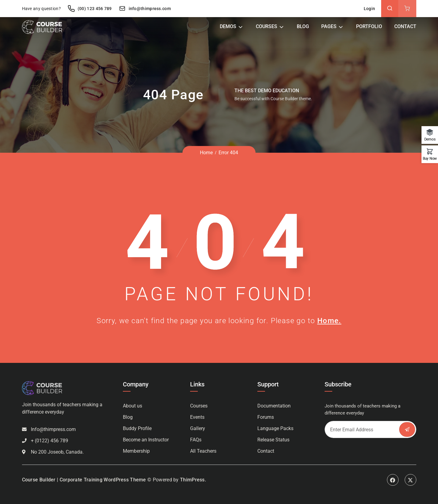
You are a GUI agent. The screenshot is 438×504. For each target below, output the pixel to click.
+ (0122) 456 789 (50, 441)
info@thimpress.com (145, 9)
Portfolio (369, 26)
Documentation (274, 406)
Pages (329, 26)
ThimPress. (193, 480)
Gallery (198, 428)
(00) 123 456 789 (90, 9)
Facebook (393, 480)
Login (370, 9)
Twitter (410, 480)
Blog (303, 26)
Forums (266, 417)
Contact (405, 26)
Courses (267, 26)
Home (206, 153)
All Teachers (203, 451)
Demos (228, 26)
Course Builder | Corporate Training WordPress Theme (84, 480)
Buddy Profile (137, 428)
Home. (329, 321)
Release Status (273, 440)
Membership (136, 451)
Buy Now (430, 158)
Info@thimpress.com (53, 429)
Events (197, 417)
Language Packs (275, 428)
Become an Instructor (146, 440)
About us (133, 406)
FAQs (196, 440)
